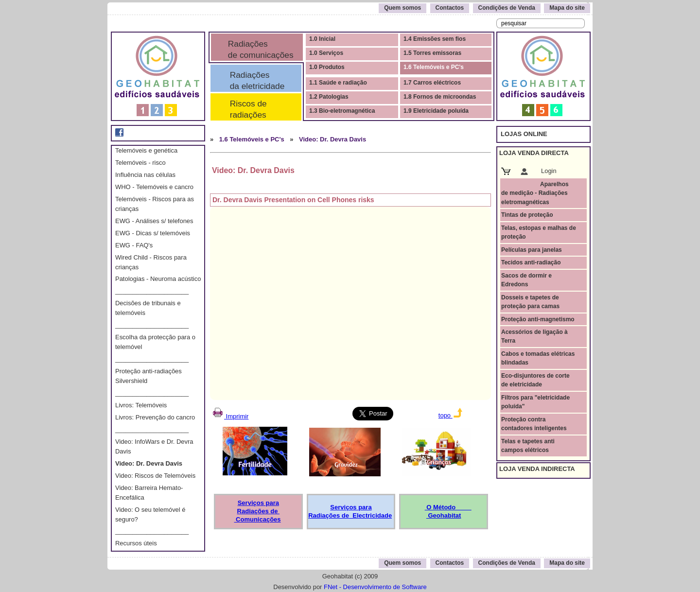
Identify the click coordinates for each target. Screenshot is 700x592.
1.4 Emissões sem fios (435, 39)
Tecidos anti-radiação (531, 262)
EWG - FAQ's (134, 245)
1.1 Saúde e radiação (338, 83)
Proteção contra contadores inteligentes (534, 424)
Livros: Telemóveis (141, 405)
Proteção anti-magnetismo (538, 319)
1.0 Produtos (327, 67)
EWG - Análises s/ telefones (154, 221)
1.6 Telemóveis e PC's (434, 67)
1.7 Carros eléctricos (432, 83)
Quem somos (402, 8)
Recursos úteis (136, 543)
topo (450, 415)
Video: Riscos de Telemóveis (155, 476)
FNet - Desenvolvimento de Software (375, 587)
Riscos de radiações (253, 109)
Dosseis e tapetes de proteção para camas (530, 302)
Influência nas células (145, 175)
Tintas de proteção (527, 215)
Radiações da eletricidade (255, 80)
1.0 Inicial (322, 39)
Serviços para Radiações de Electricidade (350, 511)
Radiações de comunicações (260, 49)
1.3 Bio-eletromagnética (342, 111)
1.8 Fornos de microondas (440, 97)
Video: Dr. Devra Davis (149, 463)
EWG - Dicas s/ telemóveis (153, 233)
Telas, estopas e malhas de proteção (539, 232)
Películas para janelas (532, 250)
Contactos (450, 8)
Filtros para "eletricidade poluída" (535, 402)
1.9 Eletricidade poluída (436, 111)
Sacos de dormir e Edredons (526, 280)
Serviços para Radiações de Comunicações (257, 511)
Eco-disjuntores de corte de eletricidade (535, 380)
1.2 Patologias (329, 97)
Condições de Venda (507, 8)
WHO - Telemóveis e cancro (154, 187)
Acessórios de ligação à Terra (534, 336)
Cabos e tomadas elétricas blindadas (538, 358)
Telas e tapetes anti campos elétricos (528, 446)
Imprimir (230, 416)
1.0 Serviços (326, 53)
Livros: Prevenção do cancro (155, 417)
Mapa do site (567, 8)
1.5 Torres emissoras (432, 53)
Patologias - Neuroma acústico (158, 279)
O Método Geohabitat (448, 511)
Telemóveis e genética (146, 150)
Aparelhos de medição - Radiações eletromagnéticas (535, 193)
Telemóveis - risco (140, 163)
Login (549, 171)
